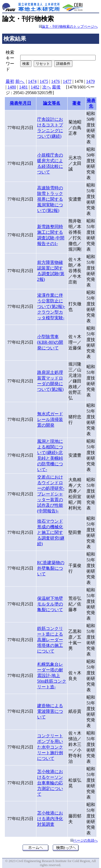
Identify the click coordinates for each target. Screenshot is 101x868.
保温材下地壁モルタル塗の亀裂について (50, 604)
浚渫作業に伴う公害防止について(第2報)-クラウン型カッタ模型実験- (51, 307)
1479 (90, 81)
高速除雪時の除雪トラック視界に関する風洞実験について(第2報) (50, 199)
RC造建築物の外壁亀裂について (51, 568)
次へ (47, 87)
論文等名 (52, 103)
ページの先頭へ (86, 841)
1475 (44, 81)
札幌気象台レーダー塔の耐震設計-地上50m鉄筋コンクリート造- (52, 676)
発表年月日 (20, 103)
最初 (10, 81)
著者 (76, 103)
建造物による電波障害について (50, 711)
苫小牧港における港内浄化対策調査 (50, 819)
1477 (67, 81)
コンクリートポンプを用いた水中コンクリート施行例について (50, 747)
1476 (55, 81)
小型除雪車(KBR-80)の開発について (50, 342)
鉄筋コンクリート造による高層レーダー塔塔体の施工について (50, 640)
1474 (32, 81)
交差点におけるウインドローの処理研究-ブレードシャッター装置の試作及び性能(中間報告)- (51, 494)
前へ (20, 81)
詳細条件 (63, 64)
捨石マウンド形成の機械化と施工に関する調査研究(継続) (51, 532)
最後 (56, 87)
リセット (43, 64)
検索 (26, 64)
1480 (12, 87)
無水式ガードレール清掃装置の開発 (50, 419)
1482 (35, 87)
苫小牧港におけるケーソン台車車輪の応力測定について (50, 783)
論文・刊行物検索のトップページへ (70, 27)
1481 (23, 87)
